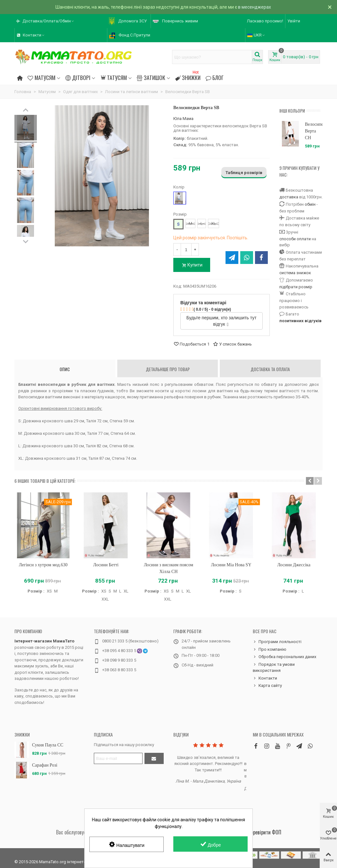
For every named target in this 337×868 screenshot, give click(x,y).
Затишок (151, 77)
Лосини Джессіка (294, 565)
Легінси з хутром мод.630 (43, 565)
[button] (310, 481)
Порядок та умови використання (274, 667)
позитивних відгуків (300, 321)
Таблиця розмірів (244, 173)
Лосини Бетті (106, 565)
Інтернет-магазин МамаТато (44, 641)
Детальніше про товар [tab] (168, 369)
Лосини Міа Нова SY (231, 565)
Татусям (114, 77)
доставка (289, 197)
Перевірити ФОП (265, 832)
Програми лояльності (277, 642)
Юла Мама (183, 119)
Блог (215, 77)
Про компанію (28, 631)
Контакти (265, 678)
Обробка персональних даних (284, 657)
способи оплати (295, 239)
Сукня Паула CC (48, 745)
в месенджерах (255, 7)
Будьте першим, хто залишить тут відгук (222, 321)
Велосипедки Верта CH (314, 131)
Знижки (188, 77)
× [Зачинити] (330, 7)
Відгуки (181, 734)
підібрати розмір (296, 287)
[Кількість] (186, 250)
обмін (310, 204)
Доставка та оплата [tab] (270, 369)
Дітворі (78, 77)
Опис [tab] (65, 369)
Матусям (41, 77)
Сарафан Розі (45, 765)
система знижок (295, 273)
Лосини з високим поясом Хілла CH (168, 568)
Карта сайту (267, 686)
